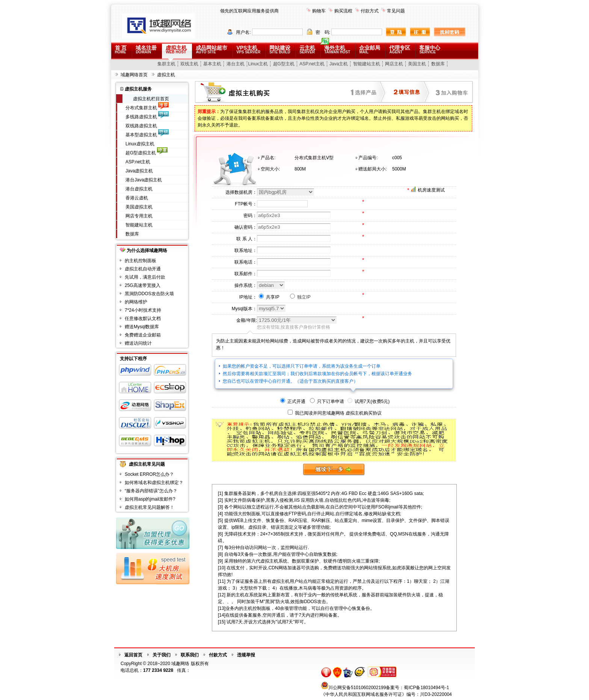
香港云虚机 (137, 198)
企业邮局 (370, 49)
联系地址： (246, 250)
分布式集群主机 (141, 108)
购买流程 (343, 11)
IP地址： (248, 297)
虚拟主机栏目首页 (151, 99)
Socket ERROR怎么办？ (149, 474)
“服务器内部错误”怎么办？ (151, 491)
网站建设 (280, 49)
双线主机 (189, 64)
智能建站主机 (367, 64)
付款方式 (370, 11)
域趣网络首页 (134, 75)
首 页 (121, 49)
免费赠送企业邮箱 (143, 335)
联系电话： (246, 262)
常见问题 (396, 11)
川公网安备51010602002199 (357, 688)
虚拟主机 (176, 49)
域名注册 (146, 49)
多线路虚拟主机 (141, 117)
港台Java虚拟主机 (144, 180)
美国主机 (417, 64)
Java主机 (339, 64)
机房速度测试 (431, 190)
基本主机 (212, 64)
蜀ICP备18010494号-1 (426, 688)
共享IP (269, 297)
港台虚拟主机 (139, 189)
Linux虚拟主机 (140, 144)
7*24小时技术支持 (143, 310)
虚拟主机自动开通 (143, 269)
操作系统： (246, 285)
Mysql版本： (244, 309)
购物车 (319, 11)
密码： (250, 216)
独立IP (300, 297)
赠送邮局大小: (372, 169)
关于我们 (162, 655)
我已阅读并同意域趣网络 (320, 413)
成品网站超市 (211, 49)
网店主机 (394, 64)
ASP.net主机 (312, 64)
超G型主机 (284, 64)
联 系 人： (247, 239)
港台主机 (236, 64)
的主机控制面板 (140, 261)
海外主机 (337, 49)
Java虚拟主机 (139, 171)
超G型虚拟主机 (141, 153)
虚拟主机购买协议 (364, 413)
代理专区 (400, 49)
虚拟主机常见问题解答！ (150, 507)
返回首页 (133, 655)
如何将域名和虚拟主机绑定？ (154, 483)
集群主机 (166, 64)
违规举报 (246, 655)
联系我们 (190, 655)
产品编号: (368, 158)
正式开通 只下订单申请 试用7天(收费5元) (335, 401)
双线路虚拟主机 (141, 126)
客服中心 (430, 49)
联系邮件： (246, 274)
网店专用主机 (139, 216)
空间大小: (270, 169)
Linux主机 (258, 64)
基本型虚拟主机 (141, 135)
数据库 (438, 64)
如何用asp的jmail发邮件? (150, 499)
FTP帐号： (246, 204)
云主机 (307, 49)
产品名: (268, 158)
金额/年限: (247, 320)
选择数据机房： (241, 192)
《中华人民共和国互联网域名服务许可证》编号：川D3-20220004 (386, 694)
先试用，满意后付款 (145, 277)
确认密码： (246, 227)
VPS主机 (248, 49)
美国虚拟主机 (139, 207)
